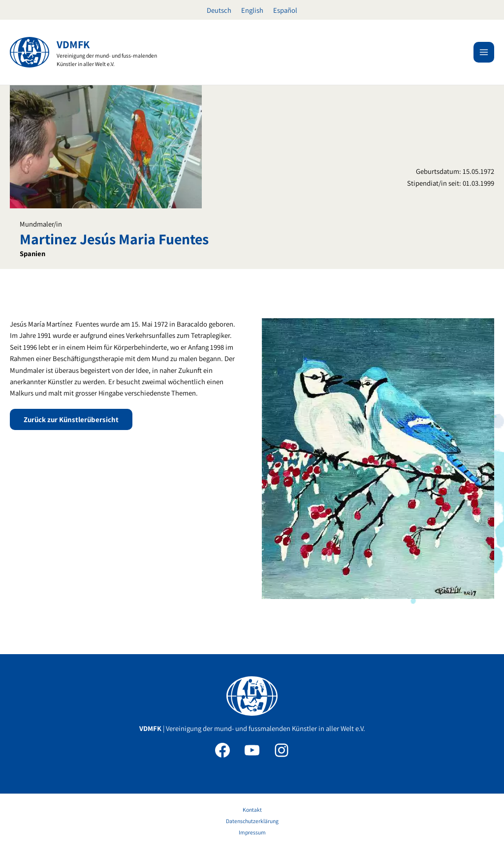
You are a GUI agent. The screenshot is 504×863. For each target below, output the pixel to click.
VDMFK (73, 44)
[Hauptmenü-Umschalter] (484, 52)
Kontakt (252, 810)
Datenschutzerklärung (252, 821)
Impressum (252, 832)
